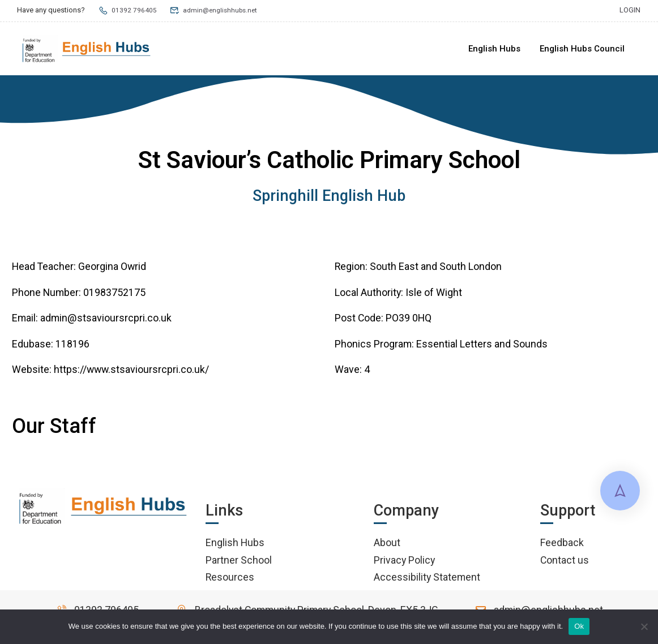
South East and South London (436, 269)
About (387, 545)
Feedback (562, 545)
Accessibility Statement (427, 579)
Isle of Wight (434, 295)
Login (630, 10)
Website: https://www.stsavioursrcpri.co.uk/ (110, 372)
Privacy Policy (404, 562)
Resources (230, 579)
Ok (579, 626)
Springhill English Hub (329, 198)
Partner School (239, 562)
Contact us (565, 562)
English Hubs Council (582, 49)
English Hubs (494, 49)
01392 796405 (127, 10)
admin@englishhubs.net (216, 10)
